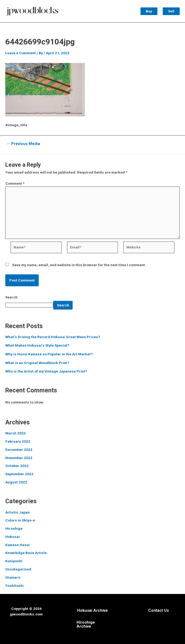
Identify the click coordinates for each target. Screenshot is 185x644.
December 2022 (19, 448)
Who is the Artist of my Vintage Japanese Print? (46, 370)
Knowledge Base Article (26, 551)
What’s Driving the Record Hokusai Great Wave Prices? (53, 335)
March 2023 (16, 432)
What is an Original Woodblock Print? (37, 361)
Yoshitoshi (14, 584)
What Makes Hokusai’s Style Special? (37, 344)
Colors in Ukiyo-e (20, 519)
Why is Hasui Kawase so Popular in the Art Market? (49, 353)
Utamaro (13, 576)
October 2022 (17, 464)
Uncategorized (18, 568)
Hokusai (12, 535)
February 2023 (18, 440)
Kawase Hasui (17, 543)
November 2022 (19, 456)
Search (11, 296)
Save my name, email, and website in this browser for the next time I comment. (79, 264)
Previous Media (23, 142)
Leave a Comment (21, 52)
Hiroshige (14, 527)
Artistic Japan (17, 511)
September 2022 (19, 473)
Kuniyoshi (14, 560)
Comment (15, 182)
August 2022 (16, 481)
